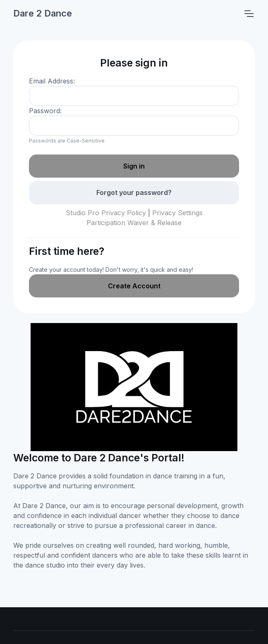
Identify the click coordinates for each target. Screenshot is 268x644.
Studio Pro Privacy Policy (106, 213)
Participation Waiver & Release (134, 223)
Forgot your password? (134, 192)
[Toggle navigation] (249, 14)
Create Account (134, 286)
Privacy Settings (177, 213)
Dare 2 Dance (43, 13)
